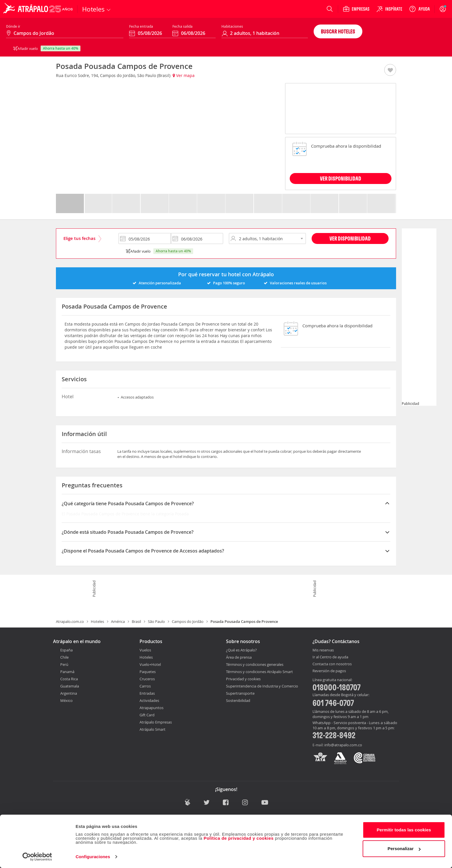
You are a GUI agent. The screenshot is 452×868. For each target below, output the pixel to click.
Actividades (149, 700)
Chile (64, 657)
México (66, 700)
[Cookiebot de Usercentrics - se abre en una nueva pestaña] (37, 857)
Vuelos (145, 650)
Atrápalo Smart (152, 729)
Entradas (147, 693)
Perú (64, 664)
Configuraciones (93, 857)
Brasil (136, 621)
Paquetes (148, 672)
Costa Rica (69, 679)
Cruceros (147, 679)
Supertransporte (240, 693)
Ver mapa (184, 75)
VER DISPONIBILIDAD (341, 178)
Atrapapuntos (151, 708)
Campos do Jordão (188, 621)
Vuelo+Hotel (150, 664)
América (118, 621)
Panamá (67, 672)
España (66, 650)
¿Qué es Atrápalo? (241, 650)
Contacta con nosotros (332, 664)
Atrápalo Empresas (156, 722)
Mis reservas (323, 650)
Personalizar (404, 849)
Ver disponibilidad (350, 238)
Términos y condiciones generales (255, 664)
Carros (145, 686)
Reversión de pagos (329, 671)
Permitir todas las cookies (404, 830)
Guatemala (70, 686)
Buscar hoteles (338, 31)
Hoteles (97, 621)
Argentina (69, 693)
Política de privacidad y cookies (239, 838)
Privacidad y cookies (243, 679)
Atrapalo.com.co (70, 621)
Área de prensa (239, 657)
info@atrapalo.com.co (343, 745)
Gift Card (147, 715)
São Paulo (156, 621)
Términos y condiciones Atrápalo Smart (259, 672)
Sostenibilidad (238, 700)
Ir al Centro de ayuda (330, 657)
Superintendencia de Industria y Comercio (262, 686)
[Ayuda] (419, 9)
